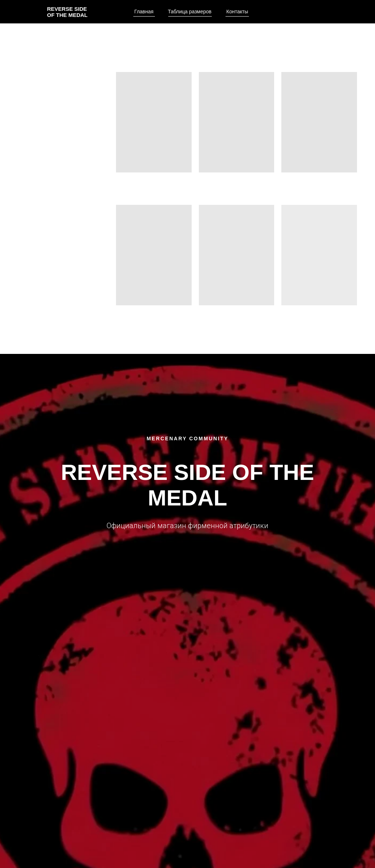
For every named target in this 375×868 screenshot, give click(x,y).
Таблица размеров (190, 12)
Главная (144, 12)
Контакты (237, 12)
